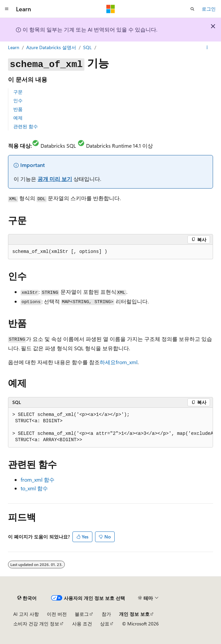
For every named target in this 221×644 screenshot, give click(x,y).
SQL (87, 47)
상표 (105, 624)
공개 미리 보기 (55, 179)
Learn (14, 47)
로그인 (209, 9)
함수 (38, 480)
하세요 (119, 362)
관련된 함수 (26, 126)
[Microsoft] (111, 9)
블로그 (82, 614)
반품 (18, 109)
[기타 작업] (207, 47)
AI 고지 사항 (26, 614)
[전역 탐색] (7, 9)
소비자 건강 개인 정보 (36, 624)
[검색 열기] (192, 9)
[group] (111, 428)
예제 (18, 118)
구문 (18, 92)
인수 (18, 100)
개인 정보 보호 (134, 614)
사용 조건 (82, 624)
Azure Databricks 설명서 (51, 47)
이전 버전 (57, 614)
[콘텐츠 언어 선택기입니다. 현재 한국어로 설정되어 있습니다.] (27, 598)
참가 (106, 614)
